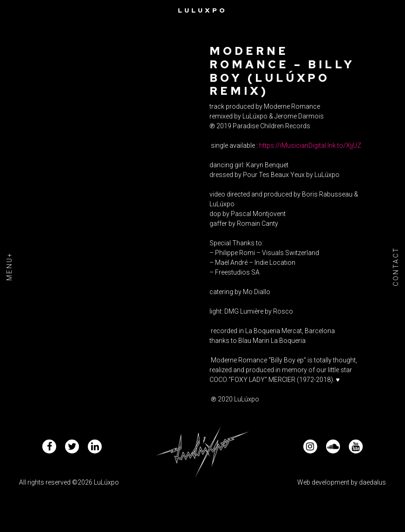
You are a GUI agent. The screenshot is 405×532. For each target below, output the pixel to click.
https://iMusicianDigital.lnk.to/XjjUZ (310, 145)
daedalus (372, 482)
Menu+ (9, 266)
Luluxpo (202, 10)
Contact (396, 266)
